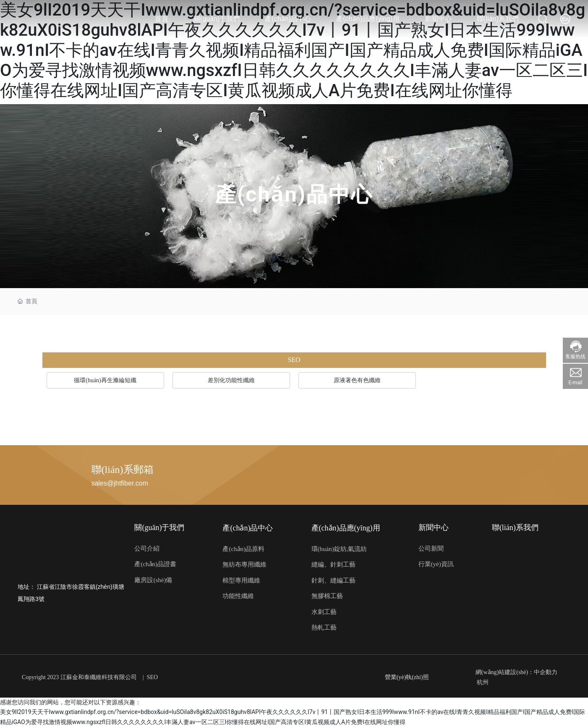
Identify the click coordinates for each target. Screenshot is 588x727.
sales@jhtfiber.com (120, 483)
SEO (152, 677)
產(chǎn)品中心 (294, 194)
